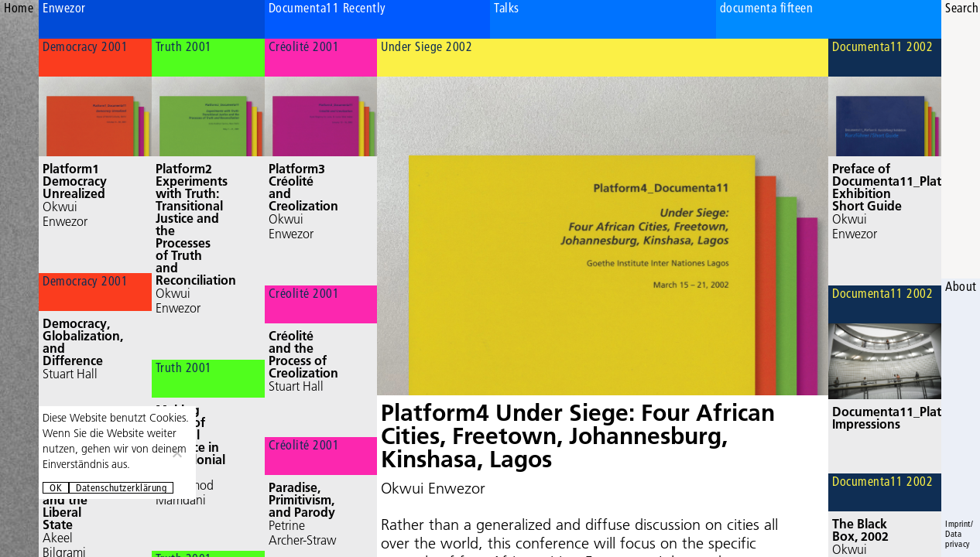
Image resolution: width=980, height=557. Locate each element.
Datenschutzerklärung (121, 488)
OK (56, 488)
